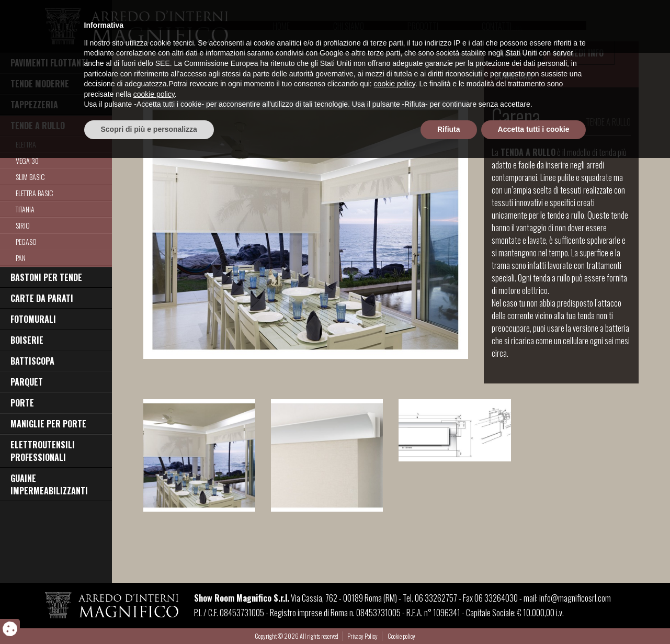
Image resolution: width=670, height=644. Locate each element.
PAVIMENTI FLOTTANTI (49, 63)
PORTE (22, 403)
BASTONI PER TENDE (46, 277)
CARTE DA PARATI (42, 298)
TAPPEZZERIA (34, 105)
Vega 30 (27, 160)
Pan (21, 258)
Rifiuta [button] (449, 615)
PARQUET (27, 382)
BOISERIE (27, 340)
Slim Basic (30, 177)
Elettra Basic (35, 193)
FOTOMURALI (33, 319)
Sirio (23, 225)
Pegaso (26, 241)
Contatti (497, 26)
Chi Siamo (349, 26)
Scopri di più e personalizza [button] (149, 615)
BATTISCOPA (32, 361)
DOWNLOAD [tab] (513, 76)
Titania (25, 209)
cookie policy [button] (395, 570)
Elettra (26, 144)
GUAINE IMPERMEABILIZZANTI (49, 484)
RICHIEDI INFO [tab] (579, 53)
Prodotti (423, 26)
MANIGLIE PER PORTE (48, 424)
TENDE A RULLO (38, 126)
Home (281, 26)
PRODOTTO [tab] (513, 53)
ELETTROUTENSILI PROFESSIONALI (43, 451)
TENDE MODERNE (40, 84)
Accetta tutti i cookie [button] (534, 615)
